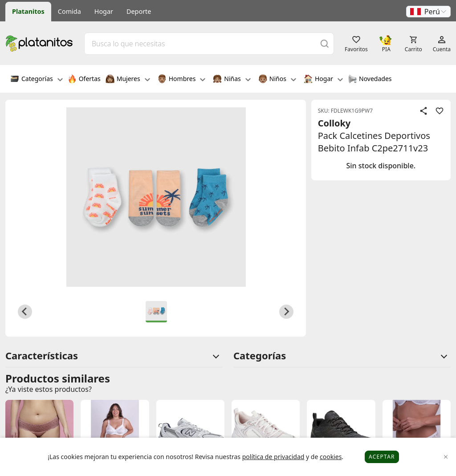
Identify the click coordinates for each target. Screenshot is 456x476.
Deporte (139, 11)
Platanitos (28, 11)
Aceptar (382, 457)
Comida (69, 11)
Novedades (370, 80)
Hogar (104, 11)
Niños (277, 80)
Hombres (182, 80)
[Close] (446, 457)
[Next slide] (286, 312)
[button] (428, 12)
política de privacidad (273, 457)
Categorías (37, 80)
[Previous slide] (25, 312)
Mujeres (128, 80)
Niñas (232, 80)
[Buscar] (325, 43)
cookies (331, 457)
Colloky (334, 123)
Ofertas (84, 80)
